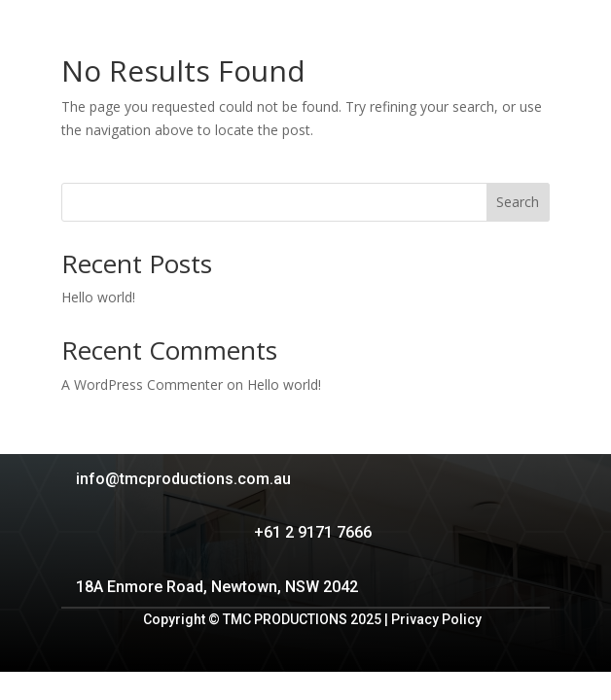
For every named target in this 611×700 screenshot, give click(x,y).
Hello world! (98, 297)
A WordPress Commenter (142, 385)
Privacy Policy (436, 619)
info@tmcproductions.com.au (183, 479)
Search (518, 202)
